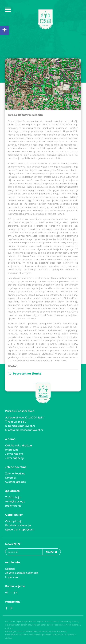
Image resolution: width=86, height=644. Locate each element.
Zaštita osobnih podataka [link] (22, 573)
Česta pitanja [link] (14, 521)
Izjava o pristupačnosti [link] (20, 529)
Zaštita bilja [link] (13, 497)
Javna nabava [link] (14, 454)
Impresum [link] (11, 450)
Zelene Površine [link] (15, 473)
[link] (5, 30)
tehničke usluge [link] (15, 501)
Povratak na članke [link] (25, 374)
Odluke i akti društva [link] (19, 445)
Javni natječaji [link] (14, 458)
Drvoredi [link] (11, 478)
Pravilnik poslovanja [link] (18, 525)
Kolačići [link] (10, 569)
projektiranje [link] (13, 506)
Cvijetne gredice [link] (15, 482)
